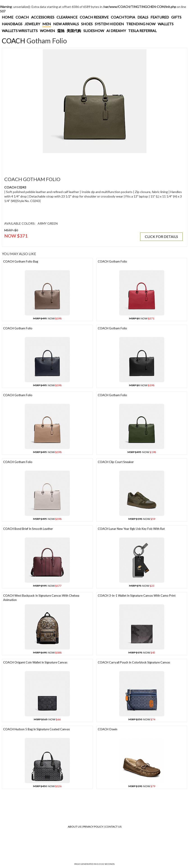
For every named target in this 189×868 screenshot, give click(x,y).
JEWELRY (32, 24)
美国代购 (74, 31)
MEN (47, 24)
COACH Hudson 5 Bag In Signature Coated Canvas (36, 729)
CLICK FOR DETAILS (161, 236)
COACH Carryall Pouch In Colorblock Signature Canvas (134, 662)
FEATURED (160, 17)
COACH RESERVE (94, 17)
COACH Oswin (108, 729)
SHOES (87, 24)
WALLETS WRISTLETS (20, 31)
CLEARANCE (67, 17)
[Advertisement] (85, 162)
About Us (74, 827)
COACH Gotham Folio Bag (21, 261)
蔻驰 (61, 31)
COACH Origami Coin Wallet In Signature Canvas (35, 662)
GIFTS (176, 17)
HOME (8, 17)
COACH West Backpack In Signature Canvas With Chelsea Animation (41, 598)
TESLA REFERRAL (142, 31)
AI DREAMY (116, 31)
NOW (47, 318)
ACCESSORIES (43, 17)
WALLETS (166, 24)
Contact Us (113, 827)
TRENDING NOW (141, 24)
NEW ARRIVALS (66, 24)
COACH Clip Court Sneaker (116, 462)
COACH (22, 17)
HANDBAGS (12, 24)
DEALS (143, 17)
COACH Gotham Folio (112, 261)
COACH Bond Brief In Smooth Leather (28, 529)
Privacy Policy (93, 827)
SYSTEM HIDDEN (109, 24)
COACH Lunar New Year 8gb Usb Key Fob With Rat (131, 529)
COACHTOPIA (123, 17)
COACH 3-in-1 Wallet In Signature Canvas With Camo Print (137, 596)
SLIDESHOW (94, 31)
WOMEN (47, 31)
